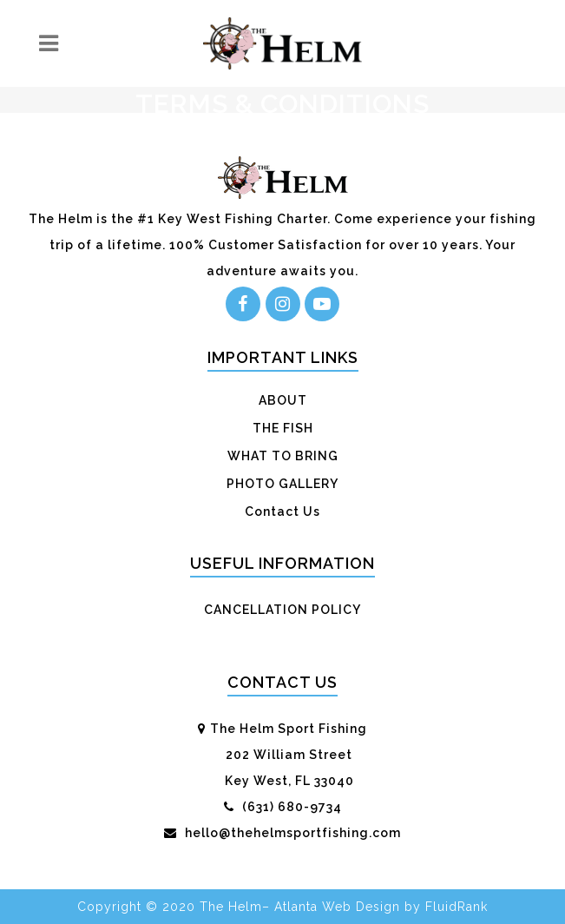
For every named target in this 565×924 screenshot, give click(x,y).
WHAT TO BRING (283, 456)
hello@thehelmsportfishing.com (291, 833)
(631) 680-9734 (290, 807)
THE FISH (283, 428)
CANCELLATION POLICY (282, 610)
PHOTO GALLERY (282, 484)
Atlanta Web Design (337, 907)
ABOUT (283, 400)
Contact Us (282, 511)
